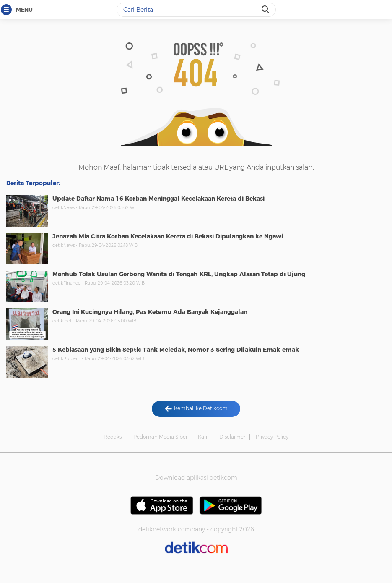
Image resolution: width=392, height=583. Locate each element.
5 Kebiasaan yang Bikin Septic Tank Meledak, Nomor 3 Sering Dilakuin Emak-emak (176, 350)
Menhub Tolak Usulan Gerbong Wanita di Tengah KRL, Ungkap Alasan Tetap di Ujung (179, 274)
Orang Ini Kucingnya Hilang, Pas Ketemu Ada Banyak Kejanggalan (150, 312)
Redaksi (113, 437)
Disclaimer (232, 437)
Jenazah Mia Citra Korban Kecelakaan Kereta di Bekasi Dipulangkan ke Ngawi (168, 236)
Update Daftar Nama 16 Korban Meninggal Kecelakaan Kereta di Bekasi (158, 199)
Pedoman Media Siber (160, 437)
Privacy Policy (272, 437)
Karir (203, 437)
